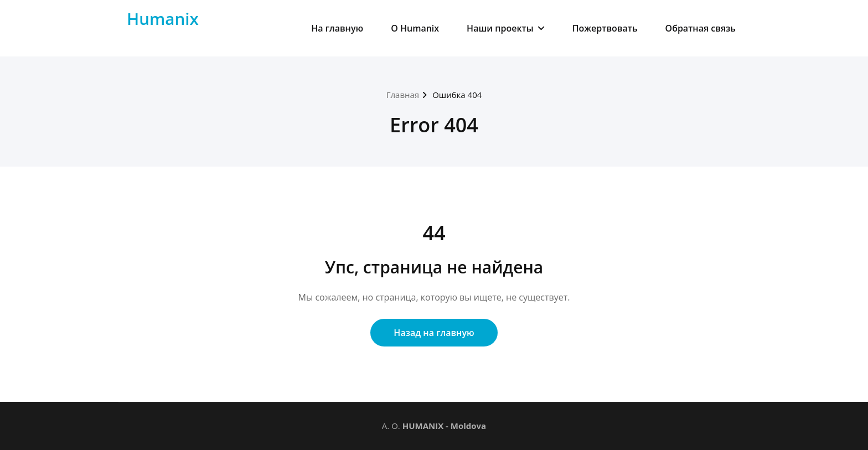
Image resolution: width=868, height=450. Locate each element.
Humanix (163, 19)
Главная (403, 95)
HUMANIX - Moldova (444, 426)
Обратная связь (701, 28)
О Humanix (415, 28)
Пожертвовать (605, 28)
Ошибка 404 (457, 95)
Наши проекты (506, 28)
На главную (337, 28)
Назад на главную (434, 333)
